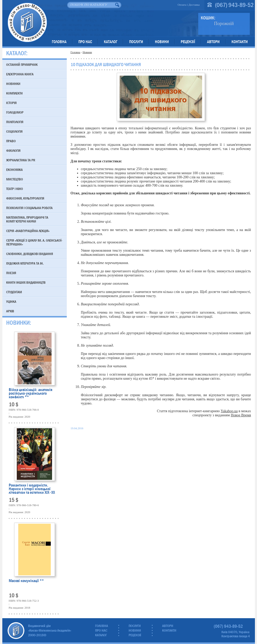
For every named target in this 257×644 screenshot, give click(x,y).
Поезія (11, 273)
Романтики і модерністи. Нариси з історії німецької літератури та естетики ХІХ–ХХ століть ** (32, 489)
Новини (162, 42)
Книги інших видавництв (26, 282)
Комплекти (14, 93)
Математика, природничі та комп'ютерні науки (27, 219)
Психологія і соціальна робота (29, 208)
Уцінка (11, 301)
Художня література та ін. (25, 263)
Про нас (85, 42)
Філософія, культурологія (25, 198)
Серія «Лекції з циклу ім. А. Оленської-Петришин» (34, 242)
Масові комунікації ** (26, 581)
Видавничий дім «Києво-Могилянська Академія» (27, 22)
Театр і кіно (15, 189)
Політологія (15, 122)
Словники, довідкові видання (30, 254)
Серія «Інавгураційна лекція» (28, 231)
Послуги (136, 42)
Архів (10, 311)
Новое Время (241, 415)
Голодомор (15, 112)
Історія (11, 103)
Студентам (14, 292)
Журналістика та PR (21, 160)
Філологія (13, 150)
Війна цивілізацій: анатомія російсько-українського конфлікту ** (31, 393)
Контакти (240, 42)
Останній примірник (22, 65)
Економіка (14, 170)
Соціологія (14, 131)
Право (11, 141)
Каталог (111, 42)
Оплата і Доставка (189, 5)
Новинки (13, 84)
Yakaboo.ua (229, 411)
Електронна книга (20, 74)
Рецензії (188, 42)
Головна (59, 42)
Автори (213, 42)
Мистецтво (15, 179)
